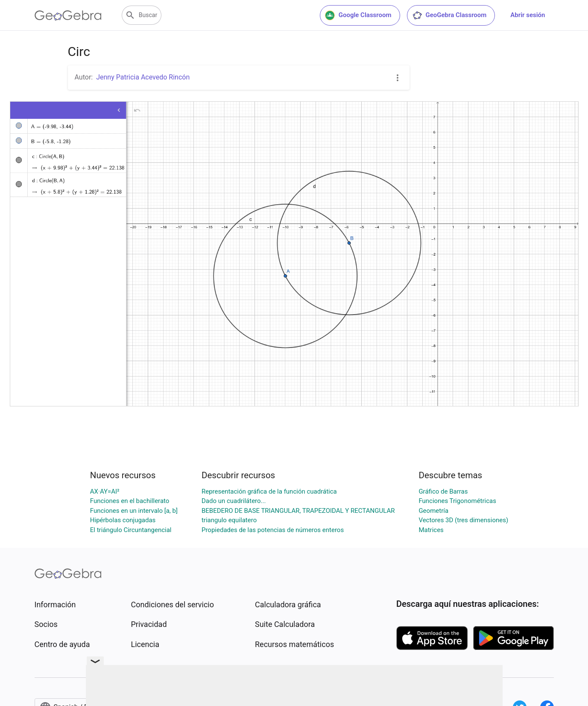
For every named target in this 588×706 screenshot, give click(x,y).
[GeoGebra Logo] (68, 15)
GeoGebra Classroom (449, 15)
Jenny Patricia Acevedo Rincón (143, 77)
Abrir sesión (528, 15)
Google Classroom (358, 15)
